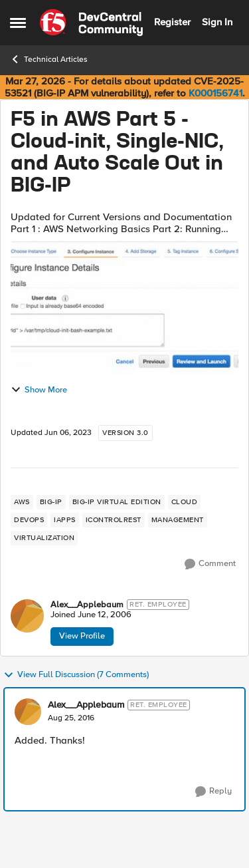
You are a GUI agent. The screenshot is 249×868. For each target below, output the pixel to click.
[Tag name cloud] (185, 502)
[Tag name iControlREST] (114, 520)
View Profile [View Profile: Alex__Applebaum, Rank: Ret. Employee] (82, 636)
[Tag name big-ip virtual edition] (117, 502)
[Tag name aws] (22, 502)
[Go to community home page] (91, 23)
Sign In (217, 22)
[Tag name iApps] (65, 520)
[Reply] (213, 792)
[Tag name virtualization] (44, 538)
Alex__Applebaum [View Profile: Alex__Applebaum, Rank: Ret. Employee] (87, 605)
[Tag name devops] (29, 520)
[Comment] (210, 564)
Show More (39, 390)
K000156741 (215, 93)
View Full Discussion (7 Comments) (76, 675)
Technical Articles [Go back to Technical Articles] (49, 59)
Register (172, 22)
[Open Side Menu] (18, 23)
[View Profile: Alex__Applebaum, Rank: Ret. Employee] (27, 616)
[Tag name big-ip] (51, 502)
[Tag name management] (178, 520)
